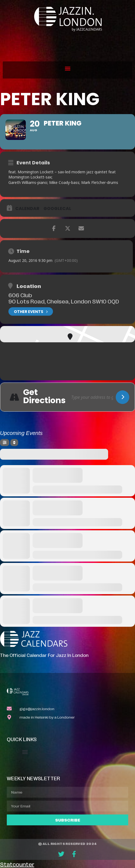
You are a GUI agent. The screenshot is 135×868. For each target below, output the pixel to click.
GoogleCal (57, 209)
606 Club (20, 295)
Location (29, 286)
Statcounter (17, 864)
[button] (67, 69)
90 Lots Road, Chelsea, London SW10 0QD (64, 301)
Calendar (27, 209)
